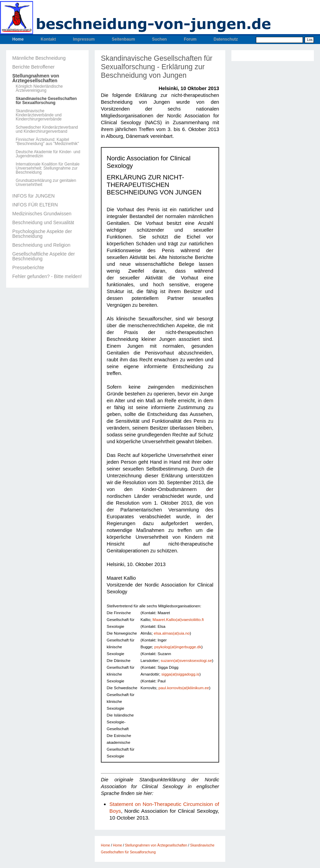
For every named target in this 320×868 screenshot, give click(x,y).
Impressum (84, 39)
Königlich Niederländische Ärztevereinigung (39, 88)
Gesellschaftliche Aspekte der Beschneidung (44, 256)
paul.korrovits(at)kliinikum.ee (184, 688)
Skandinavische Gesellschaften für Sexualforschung (46, 101)
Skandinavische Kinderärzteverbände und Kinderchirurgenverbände (39, 115)
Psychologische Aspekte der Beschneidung (42, 234)
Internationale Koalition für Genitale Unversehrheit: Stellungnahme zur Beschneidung (48, 168)
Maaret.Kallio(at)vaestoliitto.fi (178, 619)
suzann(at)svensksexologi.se (186, 660)
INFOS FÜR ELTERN (35, 205)
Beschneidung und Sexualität (43, 222)
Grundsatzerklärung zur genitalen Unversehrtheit (46, 183)
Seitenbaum (123, 39)
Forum (190, 39)
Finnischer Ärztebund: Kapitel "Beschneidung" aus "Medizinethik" (47, 142)
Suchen (159, 39)
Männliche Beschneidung (39, 58)
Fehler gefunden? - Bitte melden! (47, 276)
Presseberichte (28, 267)
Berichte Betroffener (33, 67)
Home (18, 39)
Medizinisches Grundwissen (42, 214)
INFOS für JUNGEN (33, 196)
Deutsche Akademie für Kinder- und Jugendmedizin (48, 154)
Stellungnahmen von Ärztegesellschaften (36, 78)
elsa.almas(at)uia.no (172, 633)
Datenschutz (226, 39)
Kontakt (48, 39)
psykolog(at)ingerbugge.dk (178, 647)
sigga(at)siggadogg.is (180, 674)
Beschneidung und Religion (41, 245)
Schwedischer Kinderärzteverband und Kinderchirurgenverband (47, 129)
